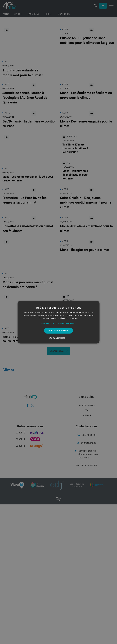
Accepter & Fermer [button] (59, 331)
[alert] (58, 322)
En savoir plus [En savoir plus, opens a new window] (72, 318)
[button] (58, 324)
